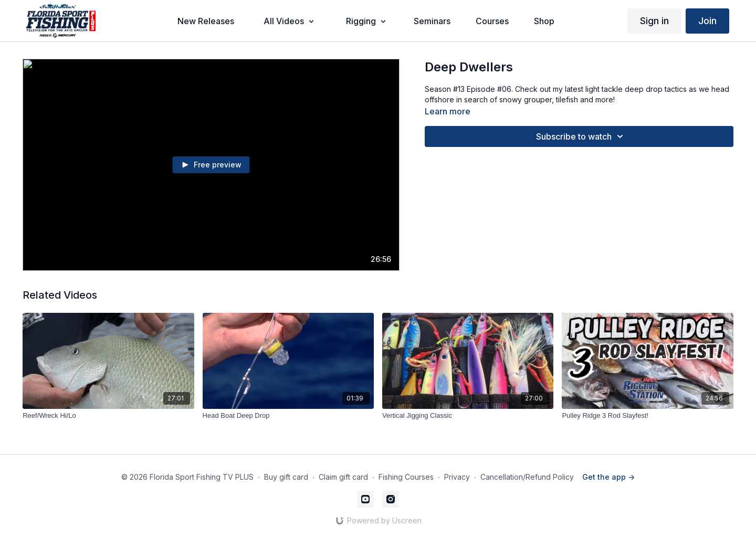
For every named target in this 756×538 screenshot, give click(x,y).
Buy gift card (286, 477)
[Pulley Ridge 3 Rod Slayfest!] (647, 416)
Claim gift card (343, 477)
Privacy (457, 477)
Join (707, 21)
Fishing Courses (406, 477)
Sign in (654, 21)
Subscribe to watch (581, 136)
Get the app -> (608, 477)
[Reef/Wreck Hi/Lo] (108, 416)
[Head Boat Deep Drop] (288, 416)
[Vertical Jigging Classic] (468, 416)
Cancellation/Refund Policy (527, 477)
